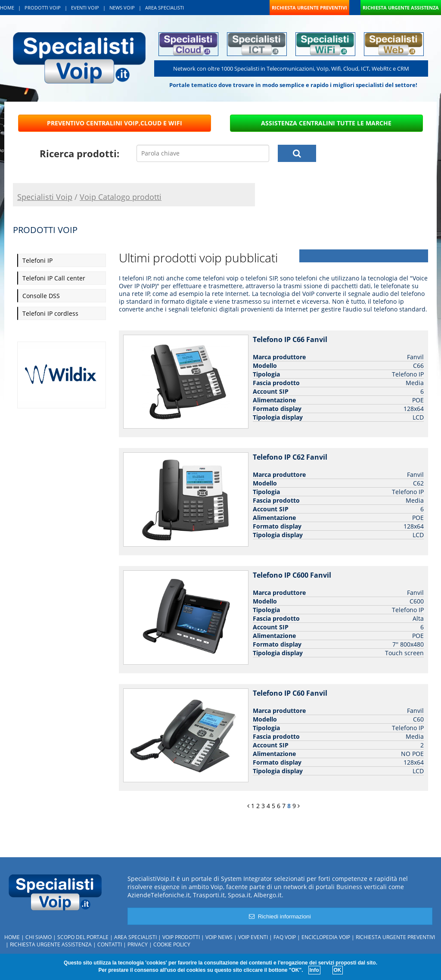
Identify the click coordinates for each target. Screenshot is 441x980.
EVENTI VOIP (85, 8)
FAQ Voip (285, 937)
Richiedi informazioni (280, 916)
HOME (7, 8)
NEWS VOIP (122, 8)
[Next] (299, 806)
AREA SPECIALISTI (165, 8)
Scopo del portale (83, 937)
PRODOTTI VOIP (43, 8)
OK (338, 970)
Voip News (219, 937)
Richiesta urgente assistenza (51, 944)
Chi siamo (39, 937)
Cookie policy (172, 944)
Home (12, 937)
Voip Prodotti (181, 937)
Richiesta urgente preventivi (395, 937)
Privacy (138, 944)
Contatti (110, 944)
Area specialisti (135, 937)
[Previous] (248, 806)
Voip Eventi (253, 937)
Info (314, 970)
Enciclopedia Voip (326, 937)
